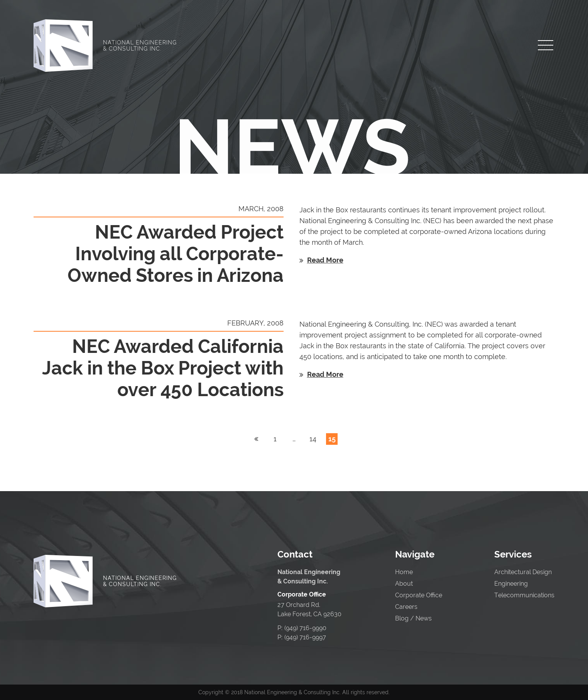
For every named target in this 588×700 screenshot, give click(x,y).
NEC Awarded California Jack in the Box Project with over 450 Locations (163, 368)
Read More (325, 260)
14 (313, 439)
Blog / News (413, 618)
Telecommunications (524, 595)
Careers (406, 607)
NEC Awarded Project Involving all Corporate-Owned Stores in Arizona (176, 254)
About (404, 584)
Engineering (511, 584)
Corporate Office (419, 595)
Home (404, 572)
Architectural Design (523, 572)
